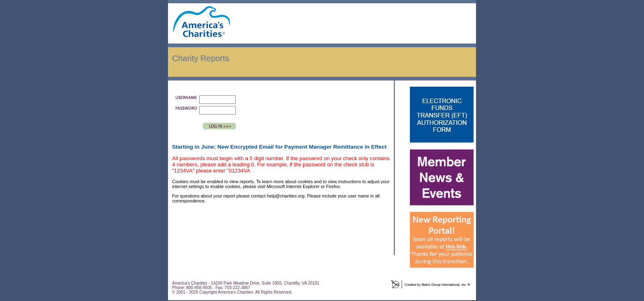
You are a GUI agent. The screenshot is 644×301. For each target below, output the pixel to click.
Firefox (333, 186)
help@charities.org (286, 196)
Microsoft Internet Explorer (293, 186)
